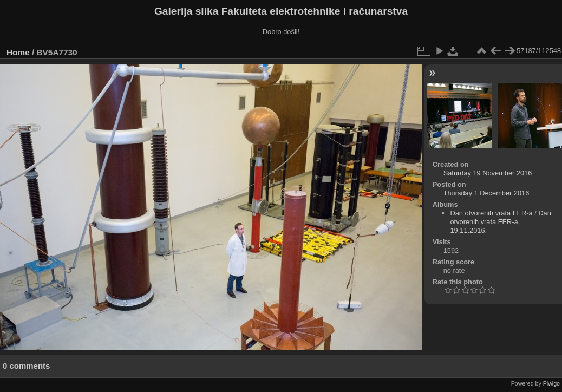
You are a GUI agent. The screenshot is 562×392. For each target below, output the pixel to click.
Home (18, 52)
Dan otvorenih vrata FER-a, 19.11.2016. (500, 222)
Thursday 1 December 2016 (486, 193)
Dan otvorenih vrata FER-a (491, 213)
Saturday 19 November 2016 (488, 173)
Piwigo (551, 383)
